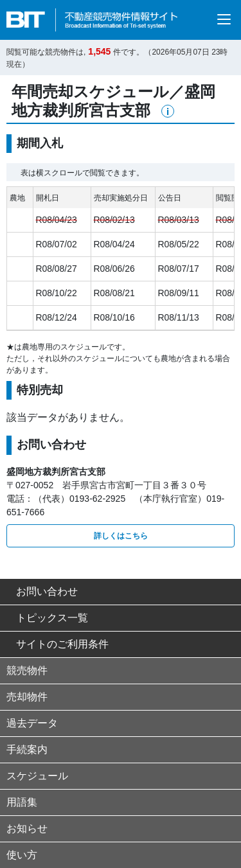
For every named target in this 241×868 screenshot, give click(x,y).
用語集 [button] (22, 802)
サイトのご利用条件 (58, 644)
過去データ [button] (32, 723)
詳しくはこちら (121, 536)
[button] (168, 111)
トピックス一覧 (47, 618)
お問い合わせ (42, 591)
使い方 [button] (22, 855)
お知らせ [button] (27, 828)
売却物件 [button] (27, 697)
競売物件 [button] (27, 670)
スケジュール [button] (37, 776)
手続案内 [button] (27, 749)
